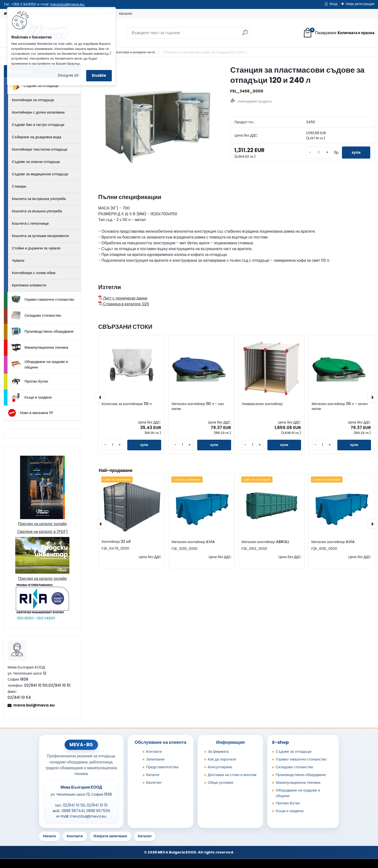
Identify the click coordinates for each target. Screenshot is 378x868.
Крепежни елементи (29, 285)
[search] (245, 35)
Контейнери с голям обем (34, 273)
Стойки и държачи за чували (36, 248)
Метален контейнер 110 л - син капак (198, 406)
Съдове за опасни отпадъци (36, 162)
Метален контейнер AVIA (193, 542)
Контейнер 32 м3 (116, 542)
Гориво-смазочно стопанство (43, 300)
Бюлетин (154, 782)
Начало (50, 836)
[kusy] (319, 152)
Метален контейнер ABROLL (265, 542)
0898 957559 (98, 811)
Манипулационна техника (40, 348)
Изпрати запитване (110, 836)
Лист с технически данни (123, 298)
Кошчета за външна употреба (37, 211)
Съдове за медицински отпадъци (40, 174)
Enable (99, 75)
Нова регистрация (360, 4)
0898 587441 (73, 811)
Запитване (155, 759)
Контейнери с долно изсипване (38, 112)
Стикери (19, 186)
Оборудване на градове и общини (40, 364)
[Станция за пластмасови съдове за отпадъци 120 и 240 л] (156, 123)
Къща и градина (31, 398)
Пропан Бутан (30, 382)
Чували (18, 260)
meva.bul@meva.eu (68, 4)
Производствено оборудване (42, 332)
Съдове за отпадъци (35, 86)
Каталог (126, 13)
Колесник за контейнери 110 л (127, 404)
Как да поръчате (222, 759)
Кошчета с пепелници (30, 223)
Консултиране (220, 767)
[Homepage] (5, 14)
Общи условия (221, 782)
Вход (333, 4)
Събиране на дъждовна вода (37, 137)
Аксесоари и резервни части (134, 52)
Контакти (154, 751)
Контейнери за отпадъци (33, 100)
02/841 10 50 (74, 805)
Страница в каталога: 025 (124, 304)
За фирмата (218, 751)
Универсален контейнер (262, 404)
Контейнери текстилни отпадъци (40, 149)
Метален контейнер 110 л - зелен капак (340, 406)
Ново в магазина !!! (30, 413)
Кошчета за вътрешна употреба (39, 199)
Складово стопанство (36, 315)
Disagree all (68, 75)
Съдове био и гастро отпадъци (38, 125)
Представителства (162, 767)
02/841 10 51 (97, 805)
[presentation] (100, 397)
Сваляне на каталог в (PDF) (42, 532)
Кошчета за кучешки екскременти (40, 236)
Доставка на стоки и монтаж (232, 775)
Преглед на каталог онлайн (42, 524)
